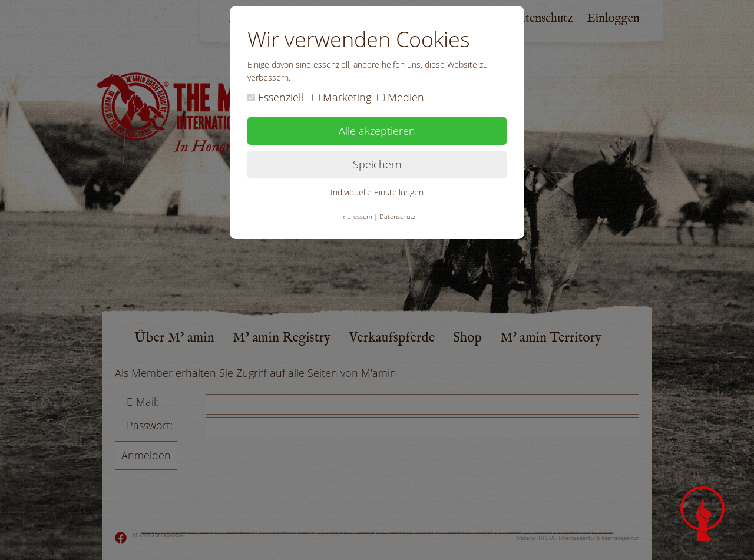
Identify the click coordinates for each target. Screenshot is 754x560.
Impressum (356, 216)
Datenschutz (397, 216)
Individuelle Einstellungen (377, 192)
